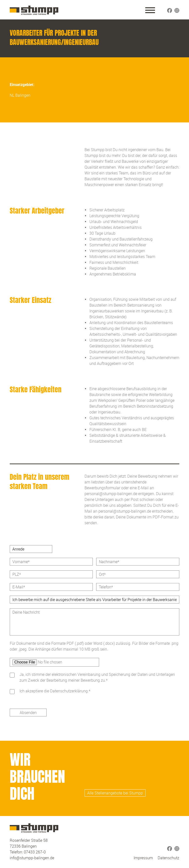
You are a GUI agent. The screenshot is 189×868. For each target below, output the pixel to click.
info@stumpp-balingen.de (32, 858)
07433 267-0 (35, 852)
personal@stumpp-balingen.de (111, 494)
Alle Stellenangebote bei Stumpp (115, 793)
